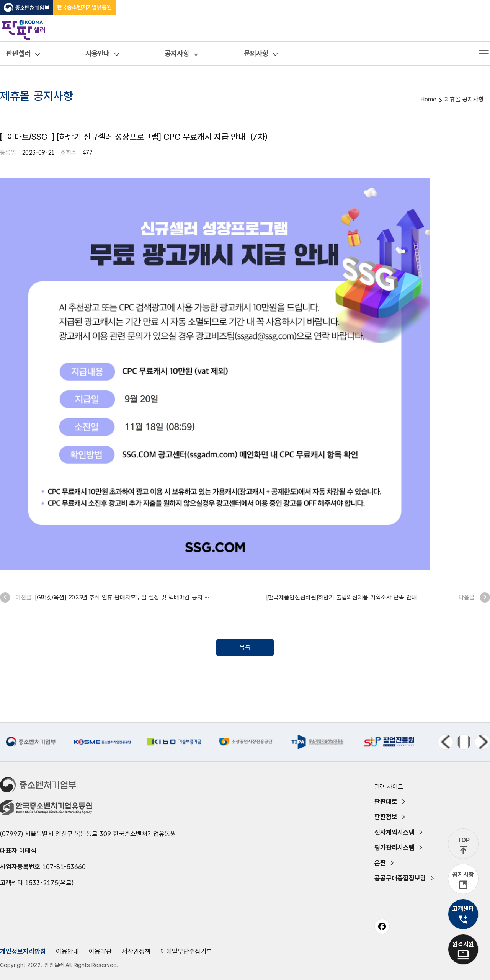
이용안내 (67, 951)
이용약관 (100, 951)
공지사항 (177, 53)
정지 (464, 742)
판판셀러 (18, 53)
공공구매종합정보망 (400, 878)
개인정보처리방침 (23, 951)
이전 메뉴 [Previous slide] (446, 742)
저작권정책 (136, 951)
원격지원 (463, 944)
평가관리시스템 (394, 848)
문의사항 (256, 53)
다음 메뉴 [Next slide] (482, 742)
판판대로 (386, 802)
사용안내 (98, 53)
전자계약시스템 (394, 832)
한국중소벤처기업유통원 (84, 7)
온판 (380, 863)
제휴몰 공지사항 (464, 99)
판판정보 (386, 817)
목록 (245, 647)
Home (428, 99)
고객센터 (463, 909)
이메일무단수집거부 (186, 951)
